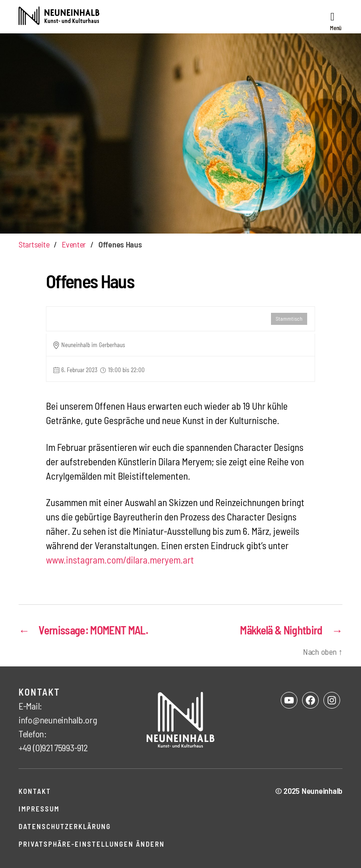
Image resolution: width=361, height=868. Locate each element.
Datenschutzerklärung (65, 826)
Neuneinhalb (322, 791)
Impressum (39, 809)
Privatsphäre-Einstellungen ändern (92, 844)
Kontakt (35, 791)
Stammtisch (289, 318)
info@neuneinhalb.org (58, 720)
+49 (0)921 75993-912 (53, 748)
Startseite (34, 244)
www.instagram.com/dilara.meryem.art (120, 560)
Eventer (74, 244)
